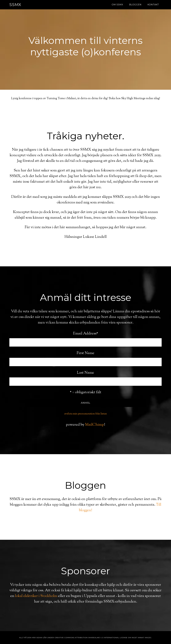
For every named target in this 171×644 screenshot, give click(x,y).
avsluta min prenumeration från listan (86, 414)
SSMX (15, 5)
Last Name (85, 373)
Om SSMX (117, 5)
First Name (85, 353)
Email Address (86, 334)
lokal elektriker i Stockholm (45, 596)
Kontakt (153, 5)
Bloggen (135, 5)
